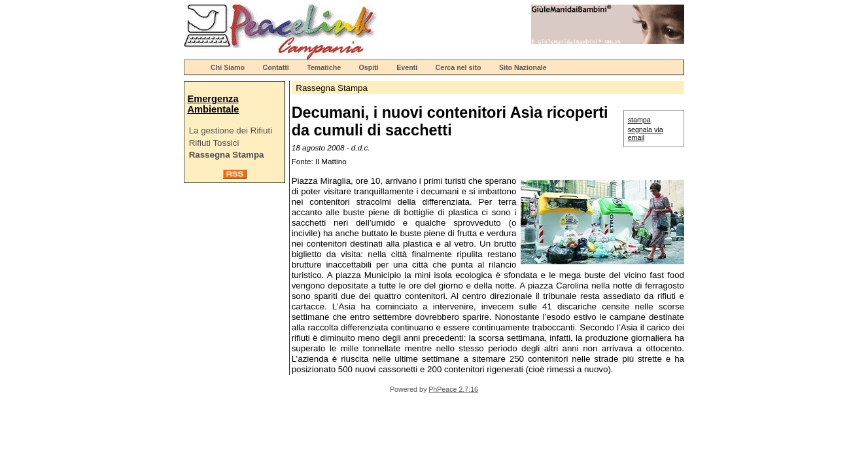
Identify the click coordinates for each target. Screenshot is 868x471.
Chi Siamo (228, 67)
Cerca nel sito (459, 67)
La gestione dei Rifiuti (231, 131)
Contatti (276, 67)
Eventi (407, 67)
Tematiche (324, 67)
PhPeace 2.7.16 (453, 389)
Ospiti (369, 67)
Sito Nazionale (523, 67)
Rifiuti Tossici (214, 143)
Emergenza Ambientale (213, 104)
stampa (639, 120)
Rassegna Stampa (227, 155)
